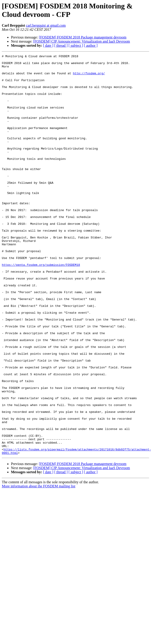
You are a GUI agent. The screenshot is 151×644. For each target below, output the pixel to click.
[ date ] (48, 45)
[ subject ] (76, 45)
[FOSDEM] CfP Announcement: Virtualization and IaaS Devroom (82, 41)
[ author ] (91, 45)
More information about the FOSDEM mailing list (39, 566)
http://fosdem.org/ (89, 77)
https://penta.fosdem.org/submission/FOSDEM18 (41, 307)
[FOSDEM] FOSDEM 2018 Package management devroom (83, 37)
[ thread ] (61, 45)
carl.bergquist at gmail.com (46, 25)
